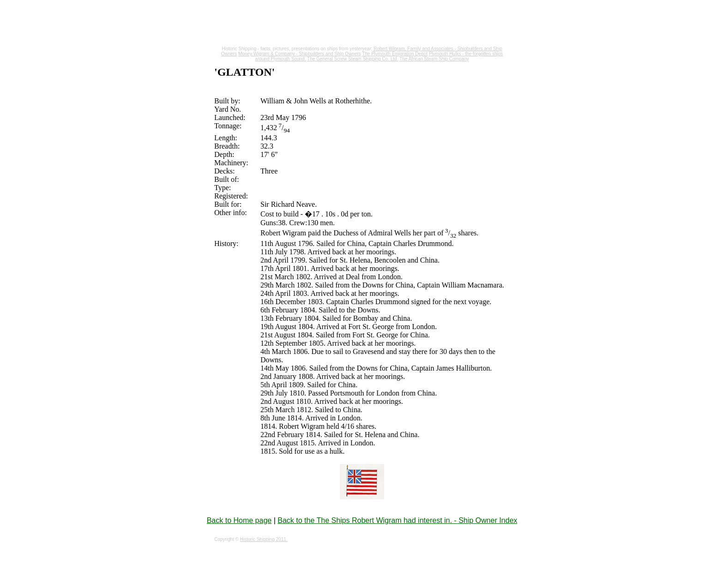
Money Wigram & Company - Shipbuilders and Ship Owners (300, 54)
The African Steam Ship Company (434, 59)
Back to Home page (239, 520)
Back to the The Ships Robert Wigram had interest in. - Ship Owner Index (397, 520)
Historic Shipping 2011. (264, 539)
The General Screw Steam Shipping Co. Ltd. (353, 59)
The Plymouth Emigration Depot (395, 54)
